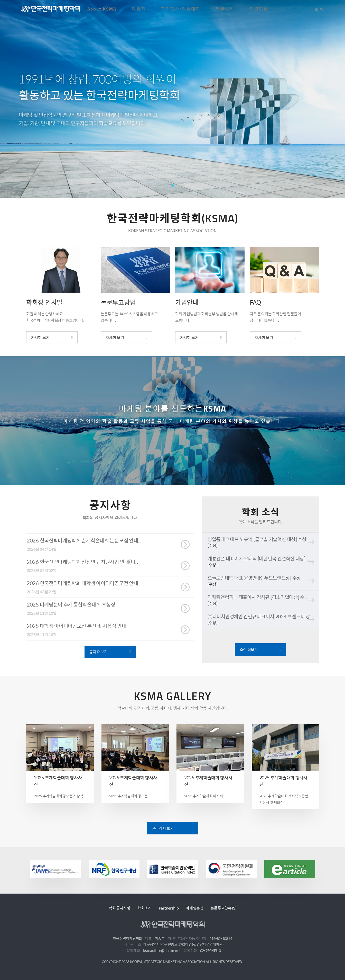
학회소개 (144, 908)
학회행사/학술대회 (181, 9)
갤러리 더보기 (163, 835)
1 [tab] (173, 186)
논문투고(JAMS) (223, 908)
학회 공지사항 (120, 908)
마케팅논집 (195, 908)
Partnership (169, 908)
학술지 (139, 9)
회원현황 (259, 9)
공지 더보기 (99, 660)
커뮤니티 (225, 9)
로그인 (320, 9)
